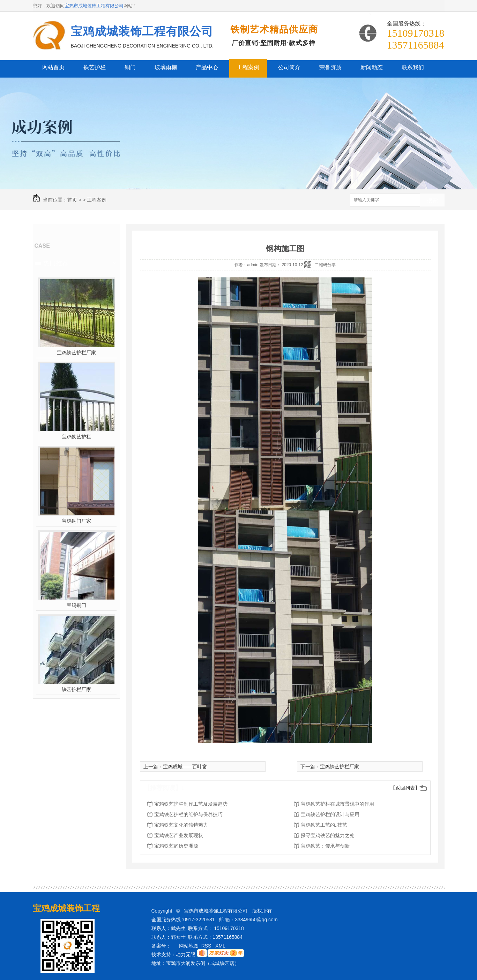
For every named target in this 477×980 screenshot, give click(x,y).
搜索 (432, 200)
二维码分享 (325, 265)
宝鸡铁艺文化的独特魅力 (181, 825)
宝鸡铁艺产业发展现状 (179, 835)
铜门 (130, 67)
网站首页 (53, 67)
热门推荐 (56, 263)
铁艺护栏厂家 (76, 689)
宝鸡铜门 (76, 605)
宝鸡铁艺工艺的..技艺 (324, 825)
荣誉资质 (330, 67)
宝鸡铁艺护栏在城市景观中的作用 (337, 804)
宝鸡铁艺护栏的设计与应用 (330, 814)
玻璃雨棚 (166, 67)
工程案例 (248, 67)
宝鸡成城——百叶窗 (185, 767)
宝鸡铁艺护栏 (76, 437)
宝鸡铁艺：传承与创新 (325, 846)
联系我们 (413, 67)
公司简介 (289, 67)
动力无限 (186, 954)
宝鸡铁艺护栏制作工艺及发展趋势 (191, 804)
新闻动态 (372, 67)
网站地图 (189, 946)
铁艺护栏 (95, 67)
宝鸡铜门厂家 (76, 521)
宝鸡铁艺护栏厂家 (76, 353)
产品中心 (207, 67)
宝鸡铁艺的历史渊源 (176, 846)
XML (221, 946)
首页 (72, 200)
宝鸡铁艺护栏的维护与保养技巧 (188, 814)
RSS (207, 946)
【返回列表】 (405, 788)
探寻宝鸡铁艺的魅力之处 (328, 835)
